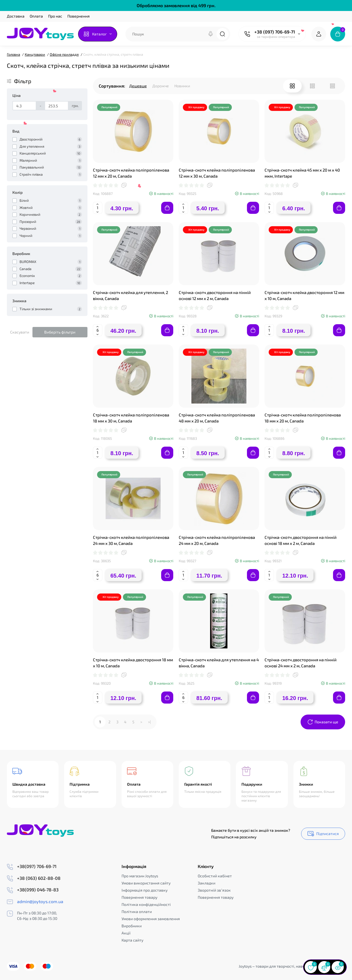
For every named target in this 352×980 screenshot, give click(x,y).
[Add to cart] (167, 208)
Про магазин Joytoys (140, 876)
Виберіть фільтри (60, 332)
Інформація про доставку (145, 890)
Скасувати (20, 332)
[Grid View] (292, 86)
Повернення (79, 16)
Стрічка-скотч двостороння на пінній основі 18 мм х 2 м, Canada (301, 540)
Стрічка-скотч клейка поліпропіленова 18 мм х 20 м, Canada (303, 418)
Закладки (207, 883)
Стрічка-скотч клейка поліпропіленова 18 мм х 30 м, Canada (131, 418)
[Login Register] (319, 34)
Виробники (132, 926)
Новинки (182, 86)
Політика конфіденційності (146, 904)
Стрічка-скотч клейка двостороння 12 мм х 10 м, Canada (304, 295)
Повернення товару (139, 897)
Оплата (36, 16)
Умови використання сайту (146, 883)
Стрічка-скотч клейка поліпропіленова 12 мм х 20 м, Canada (131, 173)
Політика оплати (137, 912)
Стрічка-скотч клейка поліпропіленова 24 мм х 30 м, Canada (131, 540)
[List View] (312, 86)
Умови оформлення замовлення (151, 919)
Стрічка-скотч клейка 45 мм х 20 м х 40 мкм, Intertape (302, 173)
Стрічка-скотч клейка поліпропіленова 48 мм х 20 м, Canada (217, 418)
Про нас (55, 16)
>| (149, 722)
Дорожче (161, 86)
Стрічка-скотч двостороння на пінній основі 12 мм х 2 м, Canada (215, 295)
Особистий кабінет (215, 876)
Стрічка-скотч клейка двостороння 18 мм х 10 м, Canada (133, 663)
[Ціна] (24, 106)
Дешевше (138, 86)
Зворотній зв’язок (214, 890)
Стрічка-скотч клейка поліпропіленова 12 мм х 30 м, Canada (217, 173)
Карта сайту (132, 940)
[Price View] (332, 86)
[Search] (211, 34)
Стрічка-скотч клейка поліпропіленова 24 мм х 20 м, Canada (217, 540)
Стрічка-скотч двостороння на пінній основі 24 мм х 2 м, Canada (301, 663)
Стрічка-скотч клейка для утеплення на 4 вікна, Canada (219, 663)
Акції (126, 933)
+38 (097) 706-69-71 (275, 32)
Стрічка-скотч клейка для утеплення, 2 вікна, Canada (130, 295)
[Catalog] (98, 34)
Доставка (16, 16)
